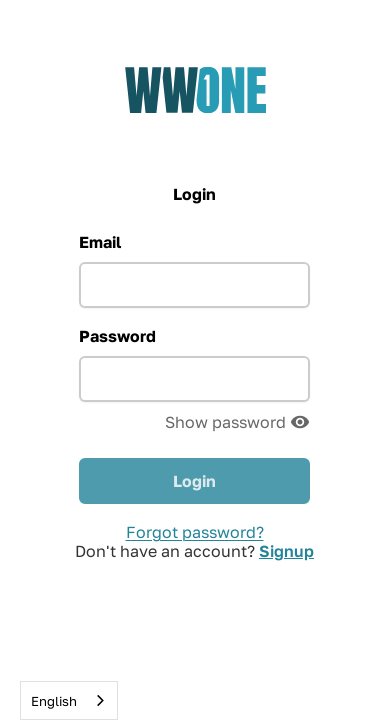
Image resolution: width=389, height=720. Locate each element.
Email (100, 242)
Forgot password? (195, 532)
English (54, 701)
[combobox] (69, 700)
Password (117, 336)
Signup (286, 551)
